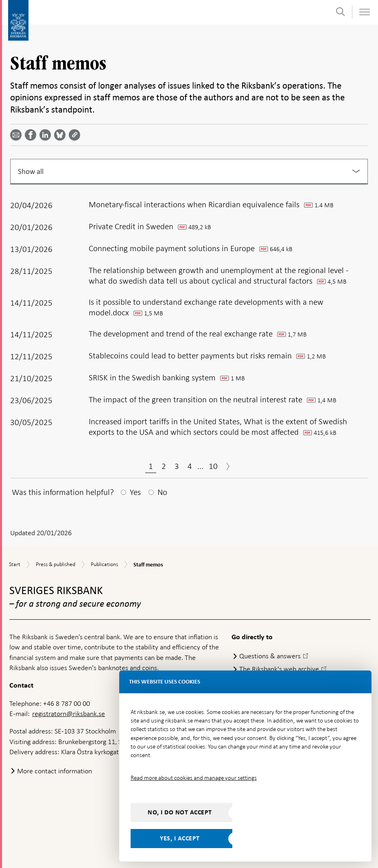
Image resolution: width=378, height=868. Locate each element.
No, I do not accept (180, 812)
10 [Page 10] (213, 466)
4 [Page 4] (190, 466)
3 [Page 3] (177, 466)
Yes (135, 492)
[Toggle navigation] (364, 12)
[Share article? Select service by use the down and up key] (47, 135)
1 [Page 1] (151, 466)
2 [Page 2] (164, 466)
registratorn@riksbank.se (69, 714)
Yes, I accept (180, 838)
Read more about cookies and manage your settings (194, 778)
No (162, 492)
